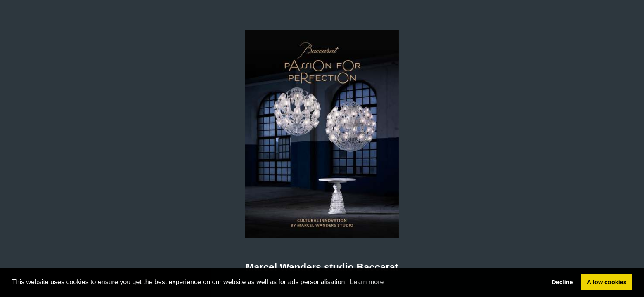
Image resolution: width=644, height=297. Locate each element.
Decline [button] (562, 282)
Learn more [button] (367, 282)
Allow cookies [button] (607, 282)
